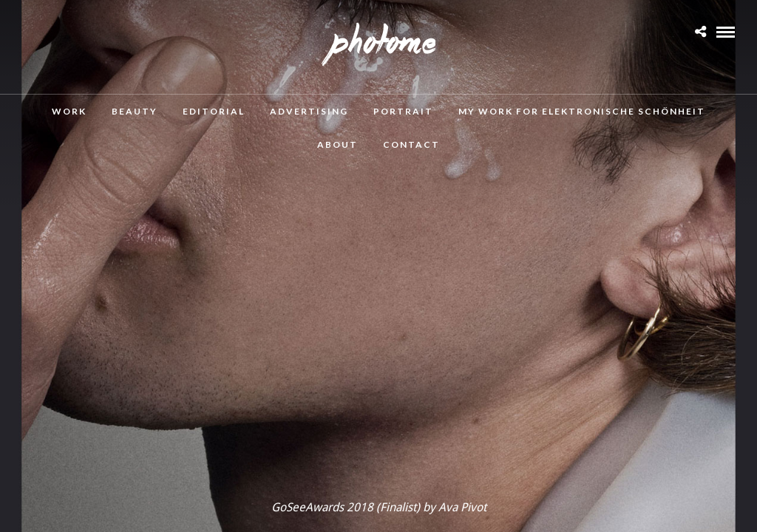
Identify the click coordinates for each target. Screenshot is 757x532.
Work (69, 111)
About (337, 144)
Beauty (135, 111)
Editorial (214, 111)
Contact (411, 144)
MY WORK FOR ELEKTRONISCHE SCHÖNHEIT (582, 111)
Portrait (403, 111)
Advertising (309, 111)
